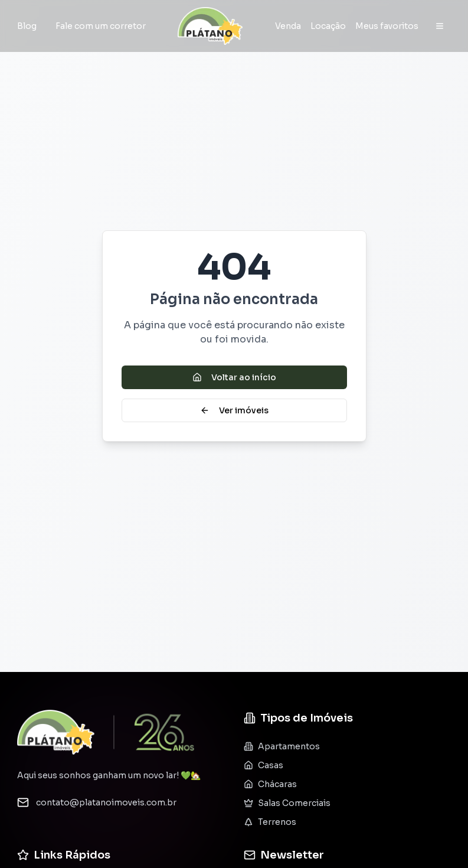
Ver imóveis (234, 410)
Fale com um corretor (101, 26)
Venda (288, 26)
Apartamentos (282, 746)
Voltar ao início (234, 377)
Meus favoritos (387, 26)
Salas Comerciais (287, 803)
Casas (264, 765)
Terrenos (270, 822)
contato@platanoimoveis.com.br (106, 802)
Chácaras (270, 784)
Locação (328, 26)
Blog (27, 26)
